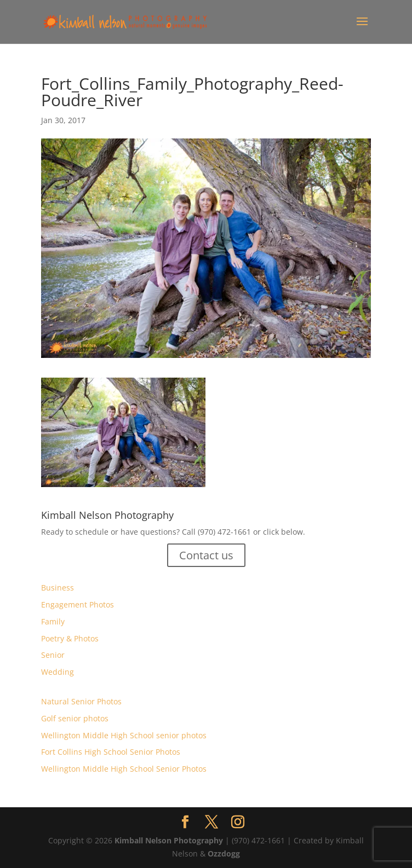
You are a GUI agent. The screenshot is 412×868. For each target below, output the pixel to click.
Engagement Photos (78, 604)
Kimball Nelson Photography (169, 840)
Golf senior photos (75, 718)
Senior (53, 655)
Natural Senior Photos (81, 701)
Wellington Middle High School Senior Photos (124, 769)
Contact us (206, 555)
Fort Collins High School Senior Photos (111, 752)
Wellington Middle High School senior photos (124, 735)
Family (53, 621)
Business (58, 588)
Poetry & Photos (70, 638)
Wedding (58, 672)
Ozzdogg (224, 853)
